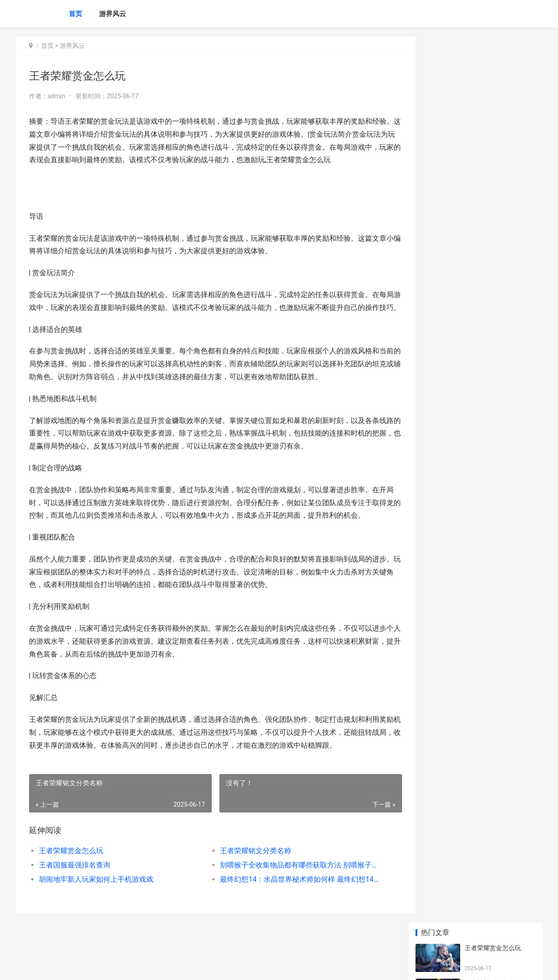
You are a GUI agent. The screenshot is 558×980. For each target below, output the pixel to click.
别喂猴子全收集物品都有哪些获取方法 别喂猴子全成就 (290, 878)
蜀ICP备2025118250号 (137, 966)
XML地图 (176, 966)
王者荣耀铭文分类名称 (248, 864)
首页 (76, 14)
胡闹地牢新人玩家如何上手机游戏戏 (96, 892)
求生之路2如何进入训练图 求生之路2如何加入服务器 (498, 550)
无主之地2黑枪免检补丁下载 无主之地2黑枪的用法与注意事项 (498, 515)
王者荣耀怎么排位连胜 (496, 336)
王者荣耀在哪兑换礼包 (496, 267)
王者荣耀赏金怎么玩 (71, 864)
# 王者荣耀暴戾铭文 (492, 611)
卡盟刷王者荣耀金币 (493, 406)
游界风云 (113, 14)
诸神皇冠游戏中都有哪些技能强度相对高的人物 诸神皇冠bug (500, 584)
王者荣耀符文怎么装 (493, 441)
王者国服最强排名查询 (75, 878)
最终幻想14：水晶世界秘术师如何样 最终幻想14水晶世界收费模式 (290, 892)
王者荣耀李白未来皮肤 (496, 371)
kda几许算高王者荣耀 (495, 302)
